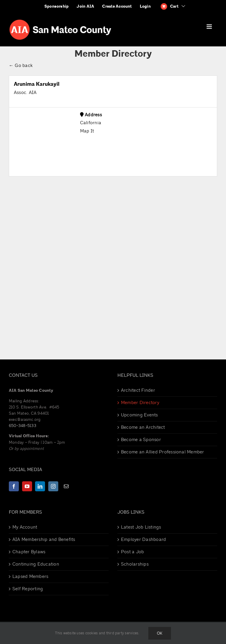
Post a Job (132, 552)
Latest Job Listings (141, 527)
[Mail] (66, 486)
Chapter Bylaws (29, 552)
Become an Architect (143, 427)
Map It (87, 131)
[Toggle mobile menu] (210, 27)
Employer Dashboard (143, 539)
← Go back (21, 65)
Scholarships (135, 564)
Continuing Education (36, 564)
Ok (160, 633)
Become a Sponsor (141, 440)
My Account (25, 527)
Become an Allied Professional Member (163, 452)
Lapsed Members (30, 576)
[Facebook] (14, 486)
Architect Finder (138, 390)
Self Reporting (28, 589)
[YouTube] (27, 486)
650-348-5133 (23, 426)
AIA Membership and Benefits (44, 539)
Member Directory (140, 403)
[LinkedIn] (40, 486)
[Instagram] (53, 486)
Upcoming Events (139, 415)
